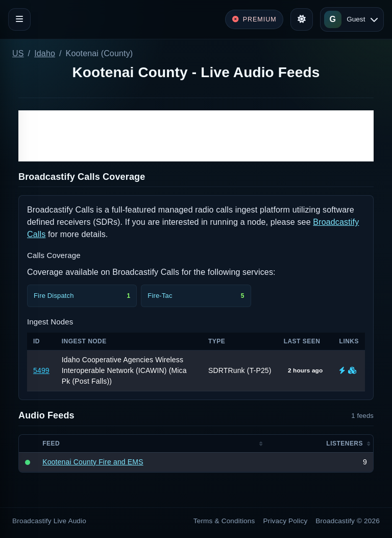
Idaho (45, 53)
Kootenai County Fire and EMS (93, 462)
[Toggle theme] (302, 19)
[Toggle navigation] (19, 19)
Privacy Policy (286, 521)
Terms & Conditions (224, 521)
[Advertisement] (196, 136)
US (18, 53)
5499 (41, 370)
